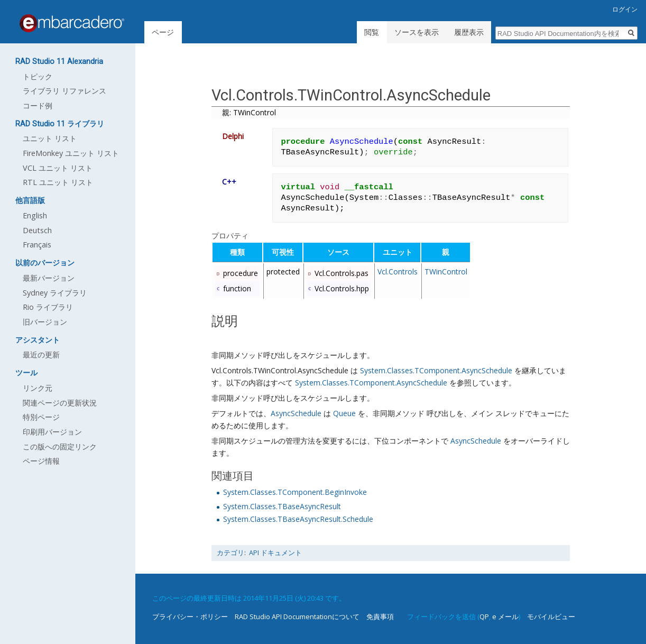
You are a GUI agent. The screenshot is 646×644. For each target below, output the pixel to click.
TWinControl (446, 272)
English (35, 215)
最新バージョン (49, 278)
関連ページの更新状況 (60, 403)
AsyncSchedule (296, 413)
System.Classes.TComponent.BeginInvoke (295, 492)
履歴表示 (469, 32)
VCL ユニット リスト (58, 168)
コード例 (38, 105)
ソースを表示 (417, 32)
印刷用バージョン (52, 432)
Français (37, 245)
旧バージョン (45, 322)
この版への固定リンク (60, 447)
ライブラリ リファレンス (64, 91)
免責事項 (380, 617)
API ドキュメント (275, 553)
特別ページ (41, 417)
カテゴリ (230, 553)
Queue (344, 413)
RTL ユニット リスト (58, 182)
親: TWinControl (249, 112)
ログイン (625, 9)
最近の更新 (41, 355)
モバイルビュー (551, 617)
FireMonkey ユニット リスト (71, 153)
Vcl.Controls (398, 272)
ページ (163, 32)
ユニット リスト (50, 138)
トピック (38, 76)
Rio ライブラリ (48, 307)
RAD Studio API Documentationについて (297, 617)
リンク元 (38, 388)
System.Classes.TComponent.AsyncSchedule (436, 370)
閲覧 (372, 32)
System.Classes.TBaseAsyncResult (282, 506)
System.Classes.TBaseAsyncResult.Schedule (298, 519)
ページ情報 (41, 461)
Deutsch (37, 230)
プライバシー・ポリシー (190, 617)
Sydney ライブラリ (55, 293)
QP (484, 617)
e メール (505, 617)
